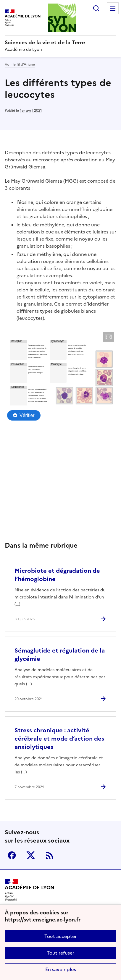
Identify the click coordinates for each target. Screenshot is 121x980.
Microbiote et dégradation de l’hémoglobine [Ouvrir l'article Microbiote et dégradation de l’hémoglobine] (57, 575)
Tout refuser (60, 953)
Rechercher (96, 8)
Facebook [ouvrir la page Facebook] (12, 855)
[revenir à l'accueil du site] (60, 43)
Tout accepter (60, 936)
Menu (113, 8)
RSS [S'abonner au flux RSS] (50, 855)
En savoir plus (61, 969)
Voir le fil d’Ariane (20, 64)
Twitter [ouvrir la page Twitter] (31, 855)
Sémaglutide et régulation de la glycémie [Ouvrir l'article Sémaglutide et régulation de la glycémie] (60, 655)
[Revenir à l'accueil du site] (30, 890)
